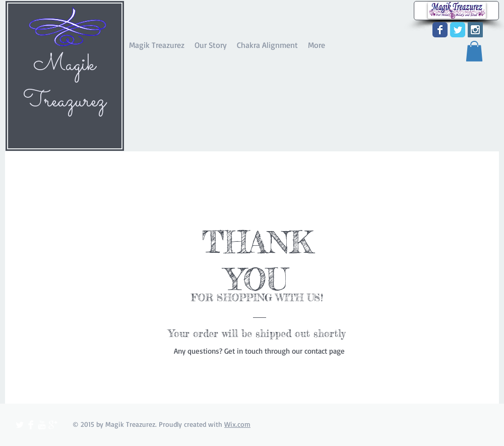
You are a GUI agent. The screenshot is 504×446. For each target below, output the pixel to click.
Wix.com (237, 424)
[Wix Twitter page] (458, 30)
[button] (474, 51)
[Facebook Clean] (31, 425)
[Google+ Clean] (53, 425)
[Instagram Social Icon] (475, 30)
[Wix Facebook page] (440, 30)
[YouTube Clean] (42, 425)
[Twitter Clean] (20, 425)
